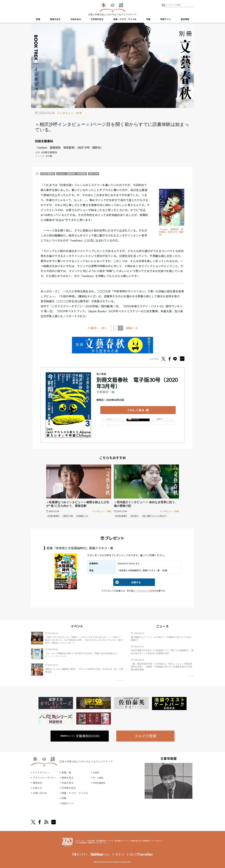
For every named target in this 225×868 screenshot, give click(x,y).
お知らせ (38, 788)
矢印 (119, 680)
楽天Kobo (163, 421)
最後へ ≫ (133, 328)
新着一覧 (66, 773)
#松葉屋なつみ (82, 516)
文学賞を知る (97, 20)
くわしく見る (136, 409)
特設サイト (166, 20)
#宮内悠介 (134, 516)
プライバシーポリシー (45, 778)
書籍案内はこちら (80, 736)
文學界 (96, 773)
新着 (38, 20)
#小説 (49, 156)
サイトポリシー (41, 773)
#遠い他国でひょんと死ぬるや (154, 516)
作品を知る (76, 20)
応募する (127, 582)
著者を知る (55, 20)
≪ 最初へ (92, 328)
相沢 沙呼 (94, 174)
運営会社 (38, 783)
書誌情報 (185, 20)
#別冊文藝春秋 (49, 152)
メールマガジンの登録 (144, 590)
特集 (148, 20)
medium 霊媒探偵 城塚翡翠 (72, 174)
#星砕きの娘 (68, 516)
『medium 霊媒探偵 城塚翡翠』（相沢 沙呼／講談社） (172, 232)
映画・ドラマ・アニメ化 (125, 20)
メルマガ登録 (145, 736)
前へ (104, 328)
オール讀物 (99, 778)
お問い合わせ (40, 793)
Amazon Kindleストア (113, 421)
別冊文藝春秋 (44, 141)
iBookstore (138, 421)
